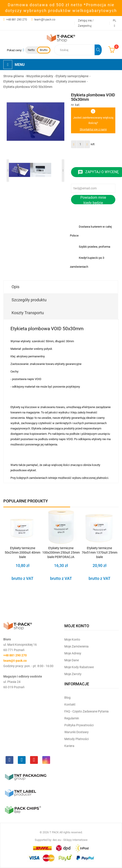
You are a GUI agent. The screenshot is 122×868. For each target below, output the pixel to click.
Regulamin (72, 718)
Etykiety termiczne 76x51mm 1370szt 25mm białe (100, 552)
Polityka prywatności (79, 725)
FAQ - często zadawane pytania (86, 711)
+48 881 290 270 (17, 19)
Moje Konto (72, 639)
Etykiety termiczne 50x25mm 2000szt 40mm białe (22, 552)
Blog (67, 698)
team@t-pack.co (45, 19)
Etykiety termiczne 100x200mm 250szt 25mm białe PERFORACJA (61, 552)
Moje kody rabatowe (79, 667)
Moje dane (72, 660)
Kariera (69, 746)
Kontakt (70, 704)
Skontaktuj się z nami (93, 129)
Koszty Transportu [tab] (28, 313)
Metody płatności (76, 739)
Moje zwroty (73, 674)
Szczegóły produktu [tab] (29, 300)
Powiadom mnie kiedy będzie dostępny (93, 200)
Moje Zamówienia (76, 646)
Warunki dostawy (76, 732)
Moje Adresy (73, 653)
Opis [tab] (15, 287)
